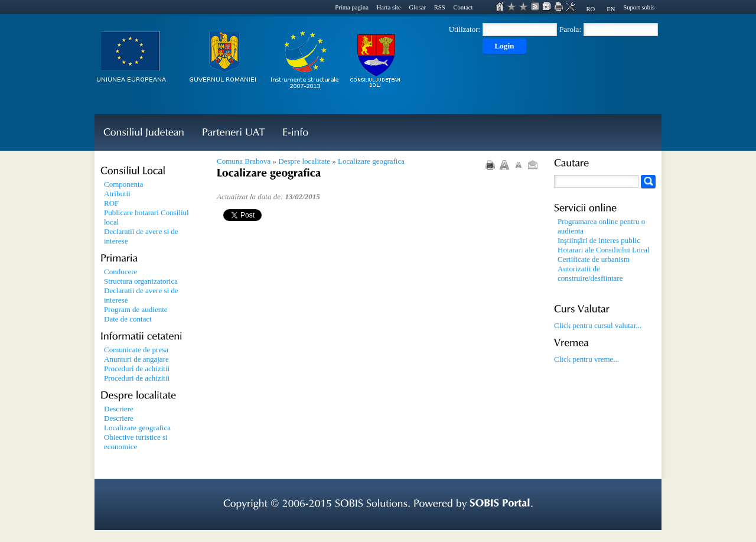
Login (504, 46)
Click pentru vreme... (586, 359)
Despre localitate (304, 161)
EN (611, 9)
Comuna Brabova (244, 161)
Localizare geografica (371, 161)
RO (590, 9)
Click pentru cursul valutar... (598, 325)
